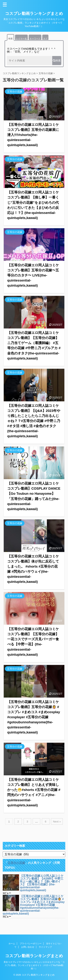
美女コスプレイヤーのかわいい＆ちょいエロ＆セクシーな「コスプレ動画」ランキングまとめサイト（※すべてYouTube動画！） (34, 965)
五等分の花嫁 (16, 863)
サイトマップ (45, 947)
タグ (45, 39)
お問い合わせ (28, 947)
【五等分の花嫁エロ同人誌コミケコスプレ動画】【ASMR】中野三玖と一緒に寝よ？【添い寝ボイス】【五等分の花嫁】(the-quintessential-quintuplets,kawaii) (42, 883)
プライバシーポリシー (31, 944)
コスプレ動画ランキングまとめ (34, 14)
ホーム (12, 944)
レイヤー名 (21, 39)
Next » (57, 821)
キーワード (35, 39)
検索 (11, 39)
